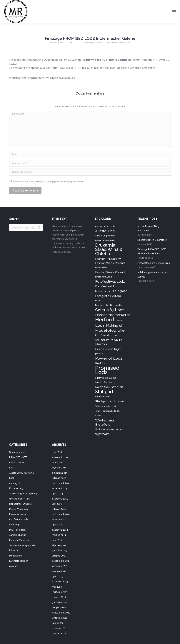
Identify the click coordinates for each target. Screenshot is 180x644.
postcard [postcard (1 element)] (99, 354)
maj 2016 (57, 452)
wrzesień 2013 (60, 566)
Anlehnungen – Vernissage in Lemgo (153, 275)
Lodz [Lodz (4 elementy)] (100, 325)
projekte (14, 566)
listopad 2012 (59, 608)
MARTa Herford (17, 530)
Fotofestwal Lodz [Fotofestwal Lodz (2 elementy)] (107, 286)
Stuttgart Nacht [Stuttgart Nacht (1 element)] (103, 397)
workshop (14, 525)
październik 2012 (61, 613)
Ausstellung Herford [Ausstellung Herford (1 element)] (105, 236)
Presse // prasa (17, 514)
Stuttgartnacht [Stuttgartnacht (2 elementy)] (105, 401)
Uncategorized (17, 452)
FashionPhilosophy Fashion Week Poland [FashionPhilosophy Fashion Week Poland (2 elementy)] (110, 261)
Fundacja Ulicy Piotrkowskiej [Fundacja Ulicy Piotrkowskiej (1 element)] (109, 305)
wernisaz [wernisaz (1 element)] (120, 429)
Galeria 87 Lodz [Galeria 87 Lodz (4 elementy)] (110, 310)
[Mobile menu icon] (174, 12)
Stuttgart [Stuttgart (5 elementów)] (104, 392)
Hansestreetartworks (20, 504)
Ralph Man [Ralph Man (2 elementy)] (102, 387)
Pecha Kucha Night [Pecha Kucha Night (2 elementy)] (108, 349)
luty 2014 (57, 540)
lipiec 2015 (58, 494)
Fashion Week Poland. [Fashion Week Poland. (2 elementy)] (110, 272)
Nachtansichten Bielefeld (151, 240)
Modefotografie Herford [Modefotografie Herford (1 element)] (107, 335)
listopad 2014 (59, 509)
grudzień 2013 (60, 551)
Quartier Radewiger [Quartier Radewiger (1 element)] (105, 382)
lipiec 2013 (58, 576)
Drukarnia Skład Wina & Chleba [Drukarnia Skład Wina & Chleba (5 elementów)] (109, 249)
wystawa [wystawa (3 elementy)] (102, 434)
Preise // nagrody (19, 509)
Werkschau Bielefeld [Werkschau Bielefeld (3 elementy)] (105, 422)
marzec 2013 (59, 597)
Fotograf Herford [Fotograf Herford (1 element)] (103, 291)
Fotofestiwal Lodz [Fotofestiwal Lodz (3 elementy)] (110, 281)
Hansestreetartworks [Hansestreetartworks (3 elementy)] (113, 315)
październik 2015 (61, 483)
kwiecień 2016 (60, 457)
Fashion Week (17, 463)
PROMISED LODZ (18, 457)
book (12, 478)
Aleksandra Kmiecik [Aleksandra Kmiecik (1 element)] (105, 226)
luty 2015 (57, 504)
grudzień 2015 (60, 473)
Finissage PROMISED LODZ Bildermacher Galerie (152, 252)
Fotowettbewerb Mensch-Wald (154, 263)
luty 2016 (57, 463)
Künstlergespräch (19, 561)
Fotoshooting (16, 488)
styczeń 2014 (59, 545)
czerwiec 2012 (60, 628)
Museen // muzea (19, 540)
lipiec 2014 (58, 525)
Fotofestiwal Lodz (19, 519)
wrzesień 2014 (60, 519)
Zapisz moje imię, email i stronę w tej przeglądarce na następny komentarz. (48, 182)
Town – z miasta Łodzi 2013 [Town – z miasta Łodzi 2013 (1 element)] (108, 411)
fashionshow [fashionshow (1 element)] (101, 268)
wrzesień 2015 (60, 488)
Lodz (12, 468)
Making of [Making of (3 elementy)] (114, 325)
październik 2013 (61, 561)
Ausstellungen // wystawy (23, 494)
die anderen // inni (19, 499)
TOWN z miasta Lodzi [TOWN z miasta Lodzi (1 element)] (105, 406)
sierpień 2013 (59, 571)
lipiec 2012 (58, 623)
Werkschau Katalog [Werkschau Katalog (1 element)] (105, 429)
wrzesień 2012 (60, 618)
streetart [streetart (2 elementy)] (117, 387)
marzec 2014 (59, 535)
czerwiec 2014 (60, 530)
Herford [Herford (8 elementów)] (105, 320)
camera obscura (18, 535)
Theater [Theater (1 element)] (121, 402)
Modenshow (16, 556)
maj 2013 (57, 587)
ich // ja (14, 551)
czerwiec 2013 (60, 582)
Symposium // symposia (22, 545)
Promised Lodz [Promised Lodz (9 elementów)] (107, 370)
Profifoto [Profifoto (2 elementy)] (101, 363)
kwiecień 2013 (60, 592)
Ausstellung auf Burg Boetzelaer (148, 228)
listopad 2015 (59, 478)
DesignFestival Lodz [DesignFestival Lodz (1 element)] (105, 240)
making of (15, 483)
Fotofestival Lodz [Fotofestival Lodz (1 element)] (103, 277)
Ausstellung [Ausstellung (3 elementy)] (105, 231)
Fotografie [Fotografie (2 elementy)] (120, 291)
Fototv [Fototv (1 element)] (98, 300)
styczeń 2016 (59, 468)
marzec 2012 (59, 633)
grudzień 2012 (60, 602)
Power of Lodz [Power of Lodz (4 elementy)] (109, 358)
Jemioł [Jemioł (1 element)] (119, 321)
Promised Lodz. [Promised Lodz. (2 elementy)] (106, 378)
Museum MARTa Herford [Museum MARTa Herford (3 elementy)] (109, 342)
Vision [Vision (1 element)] (98, 416)
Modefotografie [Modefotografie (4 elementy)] (110, 330)
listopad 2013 (59, 556)
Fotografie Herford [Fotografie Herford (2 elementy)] (108, 296)
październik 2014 (61, 514)
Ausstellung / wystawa (21, 473)
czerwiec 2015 (60, 499)
